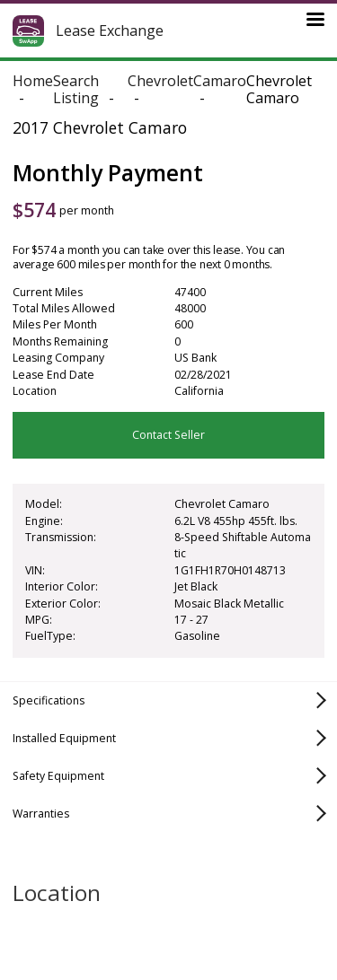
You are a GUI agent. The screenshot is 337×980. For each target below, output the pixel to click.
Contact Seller (168, 435)
